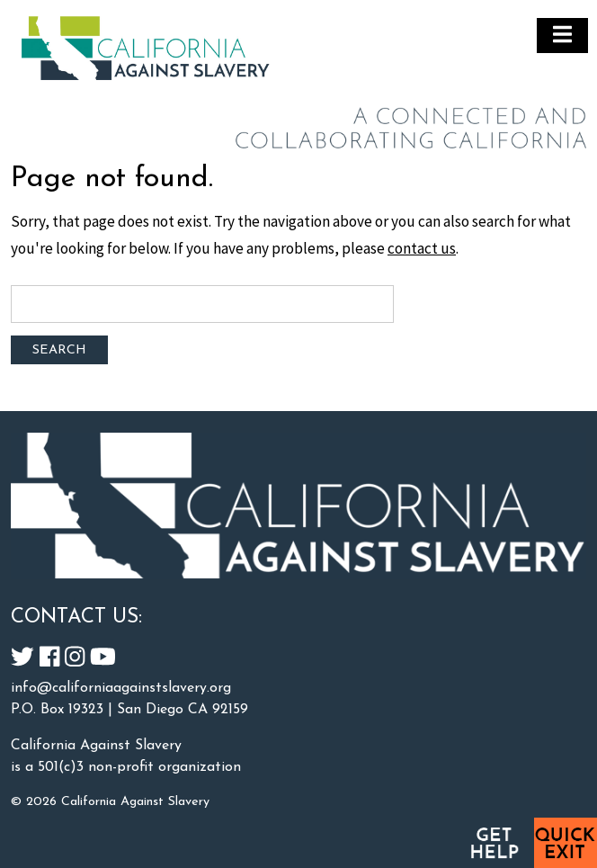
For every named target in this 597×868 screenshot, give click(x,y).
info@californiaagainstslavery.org (121, 688)
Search (59, 350)
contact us (422, 248)
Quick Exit (566, 843)
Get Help (494, 843)
